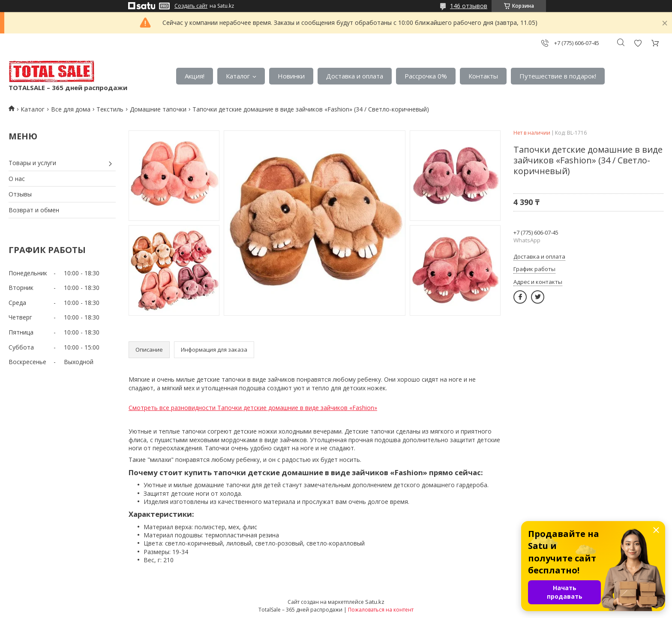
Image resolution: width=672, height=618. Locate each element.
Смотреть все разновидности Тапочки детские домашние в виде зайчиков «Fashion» (253, 408)
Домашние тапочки (158, 109)
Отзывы (20, 194)
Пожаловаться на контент (381, 610)
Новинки (291, 76)
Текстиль (110, 109)
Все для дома (71, 109)
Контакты (483, 76)
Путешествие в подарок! (558, 76)
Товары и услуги (32, 163)
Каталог (238, 76)
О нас (17, 179)
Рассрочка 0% (426, 76)
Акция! (195, 76)
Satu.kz (375, 602)
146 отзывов (469, 6)
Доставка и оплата (355, 76)
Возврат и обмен (34, 210)
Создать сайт (191, 6)
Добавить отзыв (638, 43)
